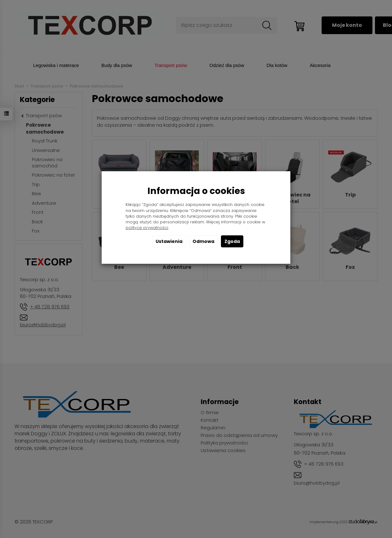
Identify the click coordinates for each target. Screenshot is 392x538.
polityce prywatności (147, 228)
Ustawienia (169, 241)
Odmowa (203, 241)
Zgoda (232, 241)
